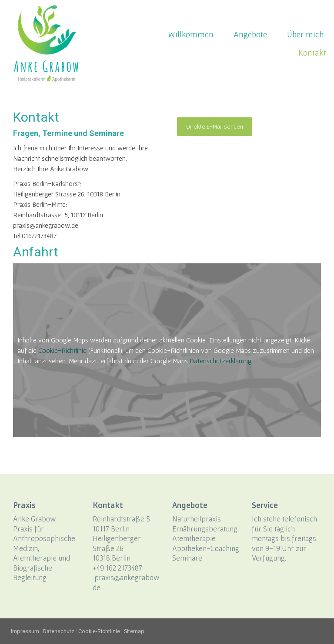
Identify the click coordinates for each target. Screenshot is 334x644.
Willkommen (191, 34)
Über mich (306, 34)
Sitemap (134, 631)
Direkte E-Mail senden (215, 126)
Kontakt (312, 53)
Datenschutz (59, 631)
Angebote (250, 34)
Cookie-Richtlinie (62, 350)
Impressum (25, 631)
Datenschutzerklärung (220, 361)
